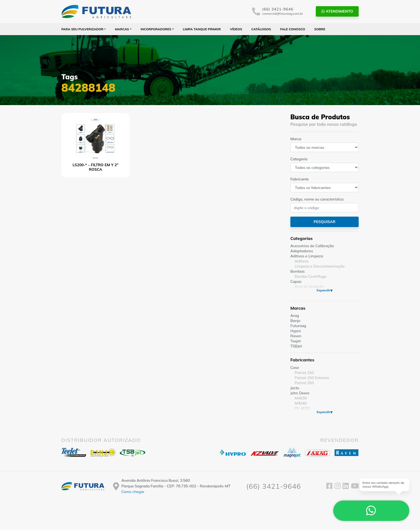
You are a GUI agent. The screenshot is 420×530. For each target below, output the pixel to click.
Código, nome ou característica (317, 199)
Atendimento (337, 11)
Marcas (122, 29)
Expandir (323, 290)
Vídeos (236, 29)
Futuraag (298, 326)
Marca (296, 139)
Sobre (320, 29)
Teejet (295, 341)
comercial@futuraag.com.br (283, 14)
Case (295, 368)
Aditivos (302, 261)
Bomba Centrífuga (310, 276)
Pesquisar (325, 222)
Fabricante (300, 179)
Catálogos (261, 29)
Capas (296, 281)
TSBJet (296, 346)
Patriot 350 (304, 383)
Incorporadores (156, 29)
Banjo (295, 321)
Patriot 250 (304, 373)
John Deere (300, 393)
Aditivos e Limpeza (307, 256)
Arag (295, 316)
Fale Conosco (293, 29)
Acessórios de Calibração (312, 246)
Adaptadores (302, 251)
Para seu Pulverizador (82, 29)
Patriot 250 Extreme (312, 378)
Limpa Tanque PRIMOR (202, 29)
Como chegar (133, 492)
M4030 (301, 398)
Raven (296, 336)
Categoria (299, 159)
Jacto (295, 388)
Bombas (298, 271)
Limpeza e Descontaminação (320, 266)
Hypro (296, 331)
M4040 (301, 403)
